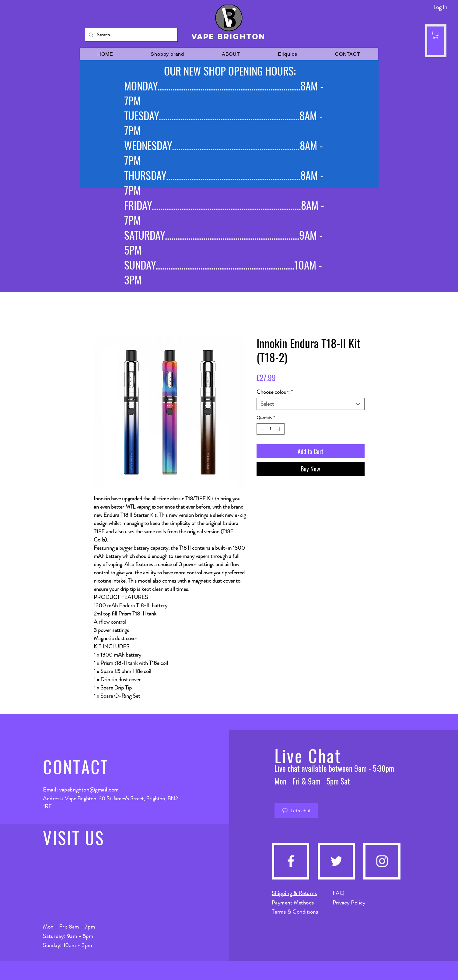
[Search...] (131, 35)
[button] (436, 35)
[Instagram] (382, 861)
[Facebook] (291, 861)
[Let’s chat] (296, 810)
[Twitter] (336, 861)
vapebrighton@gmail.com (89, 790)
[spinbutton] (271, 429)
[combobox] (311, 404)
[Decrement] (261, 429)
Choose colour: (275, 392)
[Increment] (280, 429)
